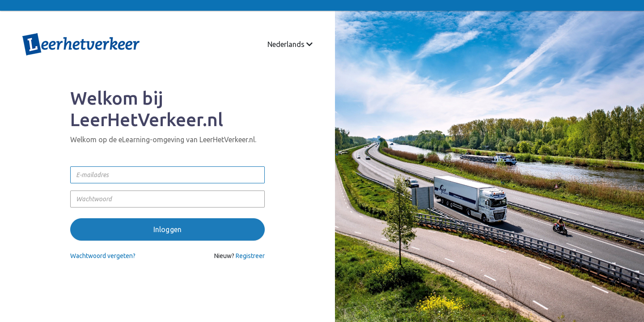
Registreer (250, 256)
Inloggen (168, 229)
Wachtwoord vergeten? (103, 256)
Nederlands (290, 44)
